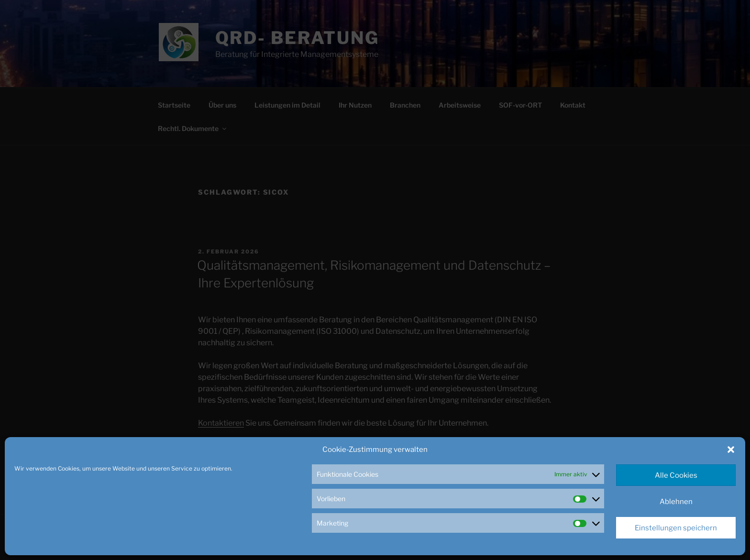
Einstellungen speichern (676, 528)
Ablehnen (676, 502)
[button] (731, 450)
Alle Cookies (676, 475)
